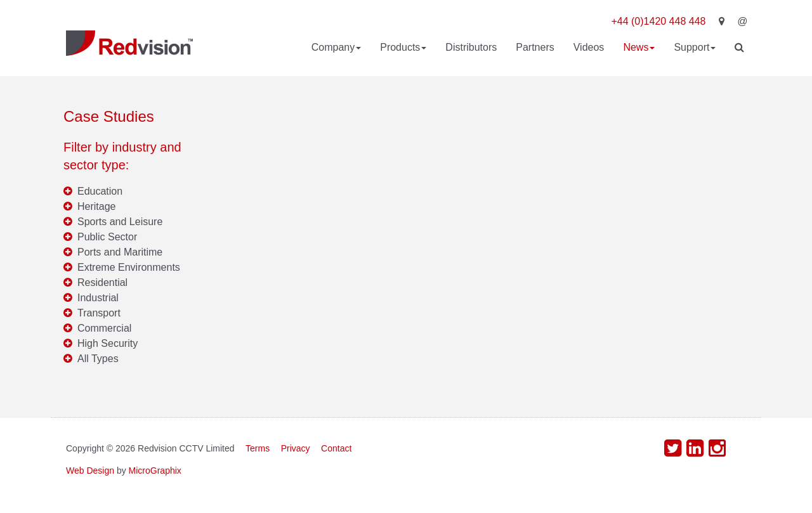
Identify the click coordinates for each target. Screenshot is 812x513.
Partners (535, 47)
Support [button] (695, 47)
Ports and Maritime (120, 252)
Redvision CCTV (129, 43)
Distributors (471, 47)
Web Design (90, 471)
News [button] (639, 47)
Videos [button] (589, 47)
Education (100, 191)
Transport (99, 313)
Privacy (296, 448)
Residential (102, 282)
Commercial (104, 328)
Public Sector (107, 237)
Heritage (96, 206)
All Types (98, 359)
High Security (108, 343)
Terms (258, 448)
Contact (336, 448)
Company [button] (336, 47)
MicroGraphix (155, 471)
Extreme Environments (129, 267)
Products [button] (403, 47)
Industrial (98, 298)
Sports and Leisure (120, 222)
